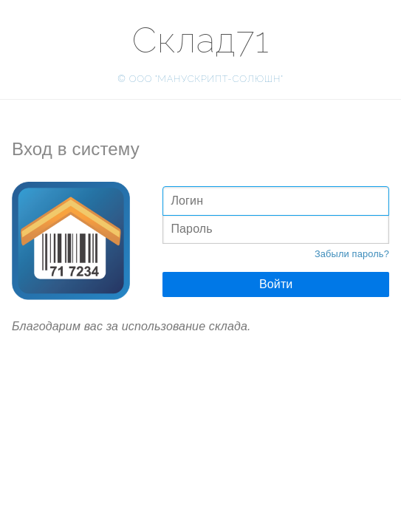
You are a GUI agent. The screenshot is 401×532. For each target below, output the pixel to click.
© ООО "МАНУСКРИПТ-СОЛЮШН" (200, 79)
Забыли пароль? (352, 254)
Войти (276, 284)
